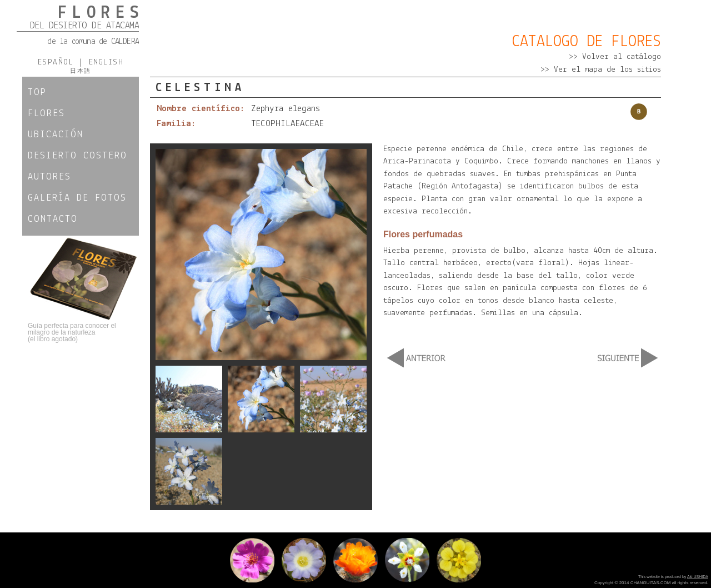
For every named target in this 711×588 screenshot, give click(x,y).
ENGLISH (103, 63)
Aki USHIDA (698, 577)
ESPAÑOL (58, 63)
